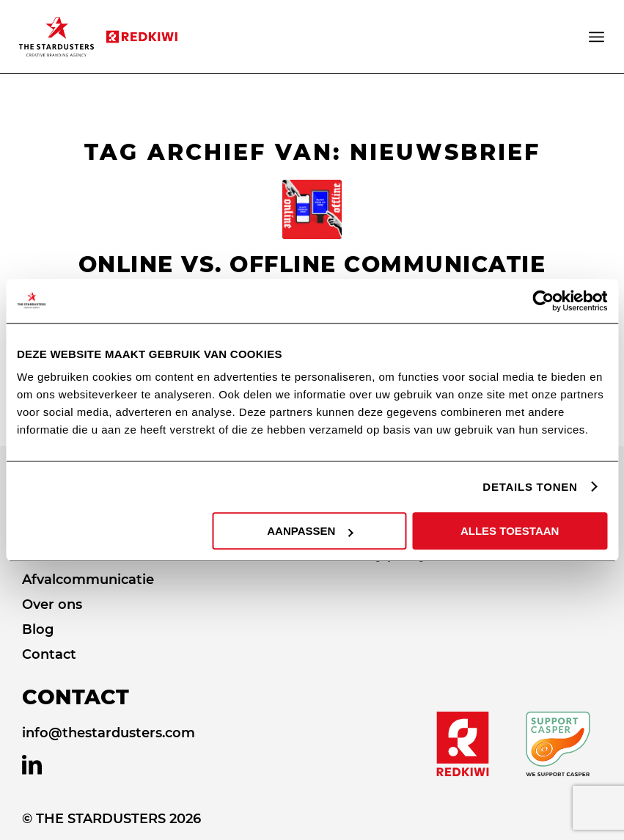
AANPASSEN (310, 531)
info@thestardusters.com (109, 733)
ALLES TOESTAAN (510, 531)
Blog (38, 629)
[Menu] (598, 37)
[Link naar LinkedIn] (32, 765)
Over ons (52, 605)
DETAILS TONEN (530, 487)
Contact (49, 654)
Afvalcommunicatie (88, 580)
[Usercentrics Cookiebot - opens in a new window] (543, 301)
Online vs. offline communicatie (312, 264)
